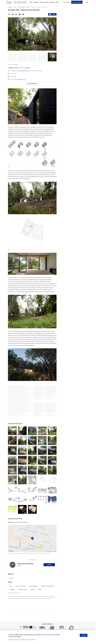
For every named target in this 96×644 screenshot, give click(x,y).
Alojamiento (12, 590)
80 (14, 74)
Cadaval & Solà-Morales (23, 71)
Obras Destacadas (34, 586)
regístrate (33, 640)
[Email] (20, 14)
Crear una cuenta (77, 2)
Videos (57, 2)
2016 (15, 77)
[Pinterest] (23, 14)
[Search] (23, 2)
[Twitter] (13, 14)
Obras (31, 2)
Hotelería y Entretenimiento (48, 586)
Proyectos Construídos (21, 586)
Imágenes (36, 2)
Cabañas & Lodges (13, 68)
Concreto (11, 578)
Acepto (84, 635)
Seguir (49, 565)
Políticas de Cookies (15, 637)
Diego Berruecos (21, 79)
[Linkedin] (16, 14)
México (28, 68)
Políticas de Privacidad (52, 635)
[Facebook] (9, 14)
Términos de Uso (40, 635)
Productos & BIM (44, 2)
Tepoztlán (42, 129)
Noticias (52, 2)
